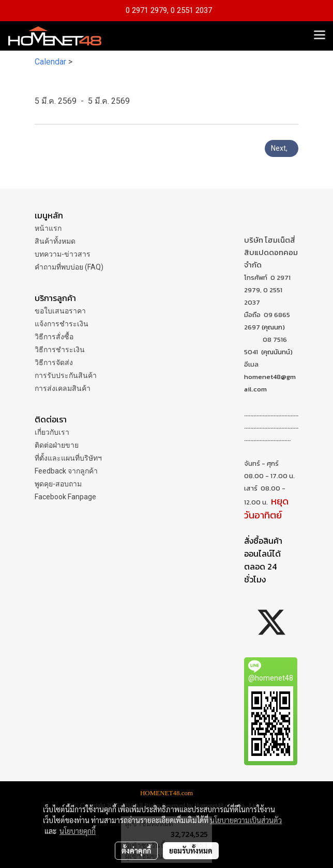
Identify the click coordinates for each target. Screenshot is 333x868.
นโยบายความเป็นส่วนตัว (246, 820)
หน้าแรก (48, 228)
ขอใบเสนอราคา (60, 311)
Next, (282, 148)
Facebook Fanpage (65, 497)
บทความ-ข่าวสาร (63, 254)
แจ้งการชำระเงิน (62, 324)
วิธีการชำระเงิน (60, 350)
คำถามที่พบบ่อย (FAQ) (69, 267)
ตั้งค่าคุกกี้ (136, 850)
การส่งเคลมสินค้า (63, 388)
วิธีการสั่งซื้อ (54, 337)
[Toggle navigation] (320, 36)
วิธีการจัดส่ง (54, 362)
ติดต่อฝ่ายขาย (57, 445)
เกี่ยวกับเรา (52, 432)
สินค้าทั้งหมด (55, 241)
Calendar (50, 62)
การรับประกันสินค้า (66, 375)
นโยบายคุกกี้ (78, 831)
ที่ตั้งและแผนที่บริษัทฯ (68, 458)
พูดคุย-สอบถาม (58, 484)
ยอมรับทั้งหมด (191, 850)
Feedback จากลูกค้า (66, 471)
